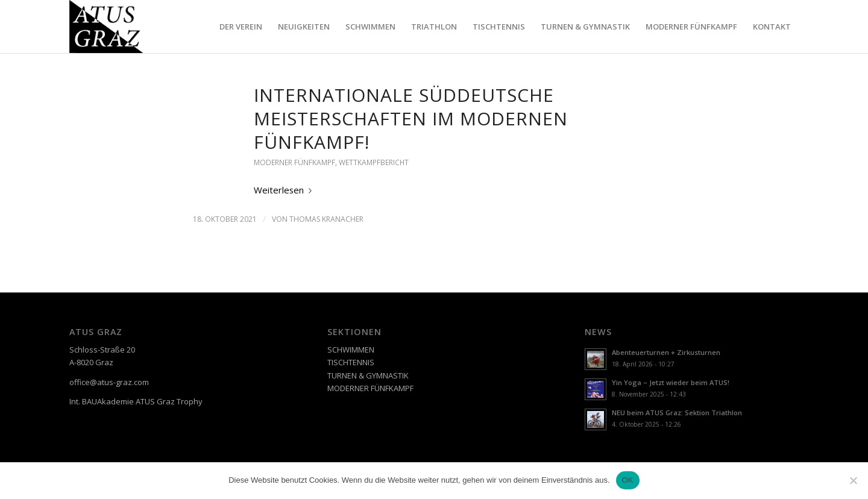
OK (628, 480)
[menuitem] (241, 27)
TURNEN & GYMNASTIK (368, 375)
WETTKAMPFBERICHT (374, 162)
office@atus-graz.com (109, 382)
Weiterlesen (285, 190)
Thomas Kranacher (326, 219)
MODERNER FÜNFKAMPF (294, 162)
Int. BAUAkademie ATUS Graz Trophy (136, 401)
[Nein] (853, 480)
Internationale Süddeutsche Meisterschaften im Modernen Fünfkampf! (411, 118)
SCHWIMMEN (351, 350)
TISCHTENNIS (351, 362)
